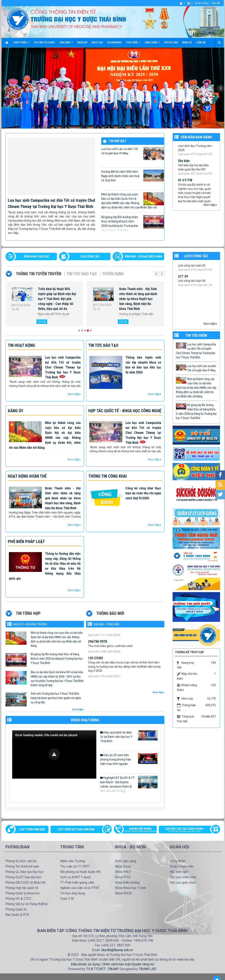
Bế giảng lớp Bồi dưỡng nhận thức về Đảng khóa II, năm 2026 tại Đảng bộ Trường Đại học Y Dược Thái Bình (133, 223)
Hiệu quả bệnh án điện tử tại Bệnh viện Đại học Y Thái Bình (129, 737)
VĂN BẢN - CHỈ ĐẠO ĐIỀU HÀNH (144, 256)
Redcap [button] (82, 43)
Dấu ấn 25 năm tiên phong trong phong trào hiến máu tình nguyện (129, 759)
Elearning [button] (114, 43)
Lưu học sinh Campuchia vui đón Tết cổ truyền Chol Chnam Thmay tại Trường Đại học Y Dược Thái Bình (63, 367)
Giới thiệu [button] (22, 44)
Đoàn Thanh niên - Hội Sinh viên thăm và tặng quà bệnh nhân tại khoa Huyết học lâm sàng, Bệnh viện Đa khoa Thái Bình (138, 299)
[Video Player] (54, 754)
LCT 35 (183, 268)
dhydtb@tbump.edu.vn (117, 950)
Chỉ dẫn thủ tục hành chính (187, 830)
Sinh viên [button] (152, 44)
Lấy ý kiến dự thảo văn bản (76, 829)
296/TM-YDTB (98, 649)
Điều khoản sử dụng (85, 964)
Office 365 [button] (171, 43)
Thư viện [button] (133, 44)
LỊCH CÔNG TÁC (90, 256)
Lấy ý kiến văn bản (32, 829)
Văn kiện (184, 165)
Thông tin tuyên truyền (39, 274)
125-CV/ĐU (95, 665)
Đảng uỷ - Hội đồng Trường (30, 624)
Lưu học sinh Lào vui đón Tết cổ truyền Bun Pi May (133, 153)
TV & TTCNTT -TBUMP (102, 969)
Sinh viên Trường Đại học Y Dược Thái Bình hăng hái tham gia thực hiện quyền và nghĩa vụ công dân (56, 698)
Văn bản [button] (66, 44)
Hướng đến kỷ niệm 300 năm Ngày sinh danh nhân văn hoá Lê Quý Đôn (133, 176)
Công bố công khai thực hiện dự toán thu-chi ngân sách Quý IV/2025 (143, 493)
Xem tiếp (210, 205)
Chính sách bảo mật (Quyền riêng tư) (128, 964)
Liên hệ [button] (201, 43)
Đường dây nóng (137, 830)
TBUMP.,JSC (148, 969)
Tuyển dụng (113, 274)
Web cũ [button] (187, 43)
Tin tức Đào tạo (82, 274)
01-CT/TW (185, 185)
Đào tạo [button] (97, 43)
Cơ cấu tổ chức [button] (44, 43)
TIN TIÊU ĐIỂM (196, 335)
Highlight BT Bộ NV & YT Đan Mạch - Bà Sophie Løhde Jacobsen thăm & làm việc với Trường (129, 784)
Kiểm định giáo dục (36, 256)
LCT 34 (183, 283)
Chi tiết (42, 322)
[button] (54, 754)
